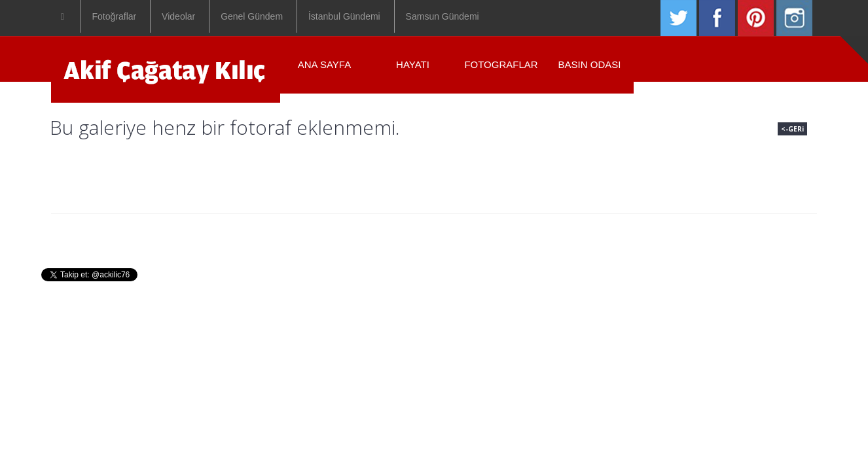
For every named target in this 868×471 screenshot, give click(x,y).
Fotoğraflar (115, 16)
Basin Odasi (506, 234)
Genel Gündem (252, 16)
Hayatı (413, 64)
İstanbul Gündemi (344, 16)
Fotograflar (501, 64)
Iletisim (575, 234)
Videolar (178, 16)
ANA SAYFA (324, 64)
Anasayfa (297, 234)
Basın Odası (590, 64)
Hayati (358, 234)
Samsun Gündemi (443, 16)
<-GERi (792, 129)
